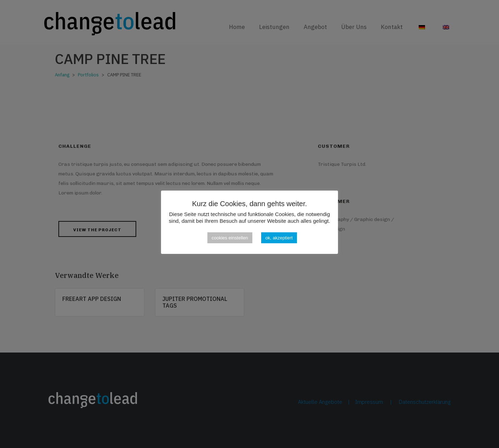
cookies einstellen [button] (230, 238)
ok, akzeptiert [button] (279, 238)
